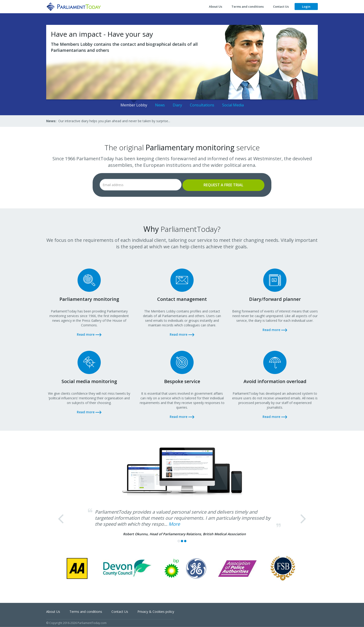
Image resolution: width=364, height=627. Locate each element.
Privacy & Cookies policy (156, 612)
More (174, 524)
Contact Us (281, 7)
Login (306, 7)
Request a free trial (223, 185)
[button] (67, 528)
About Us (216, 7)
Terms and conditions (248, 7)
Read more (89, 334)
